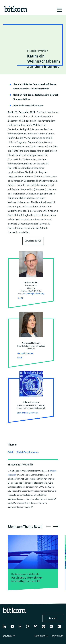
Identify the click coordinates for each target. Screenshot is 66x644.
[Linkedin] (5, 628)
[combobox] (9, 636)
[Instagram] (29, 628)
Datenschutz (41, 636)
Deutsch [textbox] (7, 636)
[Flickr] (60, 628)
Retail (11, 452)
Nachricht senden (25, 353)
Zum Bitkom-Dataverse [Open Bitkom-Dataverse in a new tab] (28, 413)
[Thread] (21, 628)
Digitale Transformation (28, 452)
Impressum (57, 636)
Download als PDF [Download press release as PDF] (33, 241)
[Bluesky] (37, 628)
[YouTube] (13, 628)
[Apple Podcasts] (45, 628)
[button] (56, 526)
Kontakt (53, 618)
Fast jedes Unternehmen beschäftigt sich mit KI (27, 579)
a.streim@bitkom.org (34, 293)
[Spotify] (53, 628)
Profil (20, 298)
